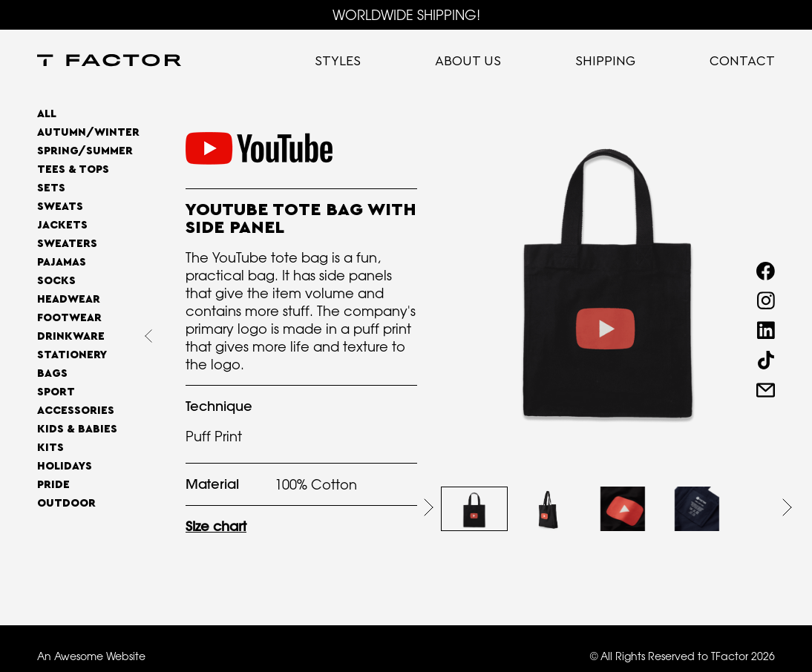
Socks (56, 281)
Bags (52, 373)
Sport (56, 392)
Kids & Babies (77, 429)
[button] (429, 507)
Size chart (216, 526)
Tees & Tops (73, 169)
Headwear (69, 299)
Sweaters (67, 244)
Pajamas (62, 262)
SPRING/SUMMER (85, 151)
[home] (109, 62)
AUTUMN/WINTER (88, 132)
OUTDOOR (66, 503)
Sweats (60, 207)
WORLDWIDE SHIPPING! (406, 15)
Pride (53, 485)
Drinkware (71, 336)
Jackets (62, 225)
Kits (50, 448)
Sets (51, 188)
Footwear (69, 318)
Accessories (76, 411)
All (47, 114)
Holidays (65, 466)
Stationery (72, 355)
